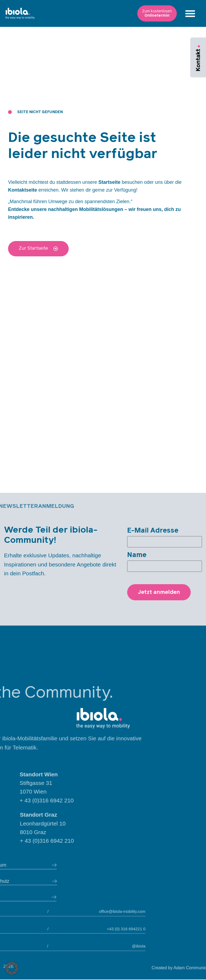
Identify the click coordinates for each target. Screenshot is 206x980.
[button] (154, 15)
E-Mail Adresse (153, 531)
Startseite (109, 182)
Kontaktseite (23, 190)
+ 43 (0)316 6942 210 (82, 801)
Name (137, 555)
